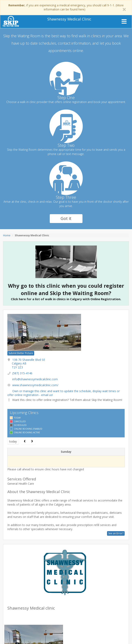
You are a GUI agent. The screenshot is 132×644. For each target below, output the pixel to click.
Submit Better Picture (21, 353)
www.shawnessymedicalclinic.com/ (35, 385)
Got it (66, 218)
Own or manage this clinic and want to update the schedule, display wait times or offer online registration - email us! (64, 393)
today (13, 441)
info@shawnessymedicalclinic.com (35, 379)
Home (7, 235)
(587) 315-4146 (22, 373)
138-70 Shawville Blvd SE (28, 363)
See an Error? (116, 533)
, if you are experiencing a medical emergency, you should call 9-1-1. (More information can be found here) (66, 7)
